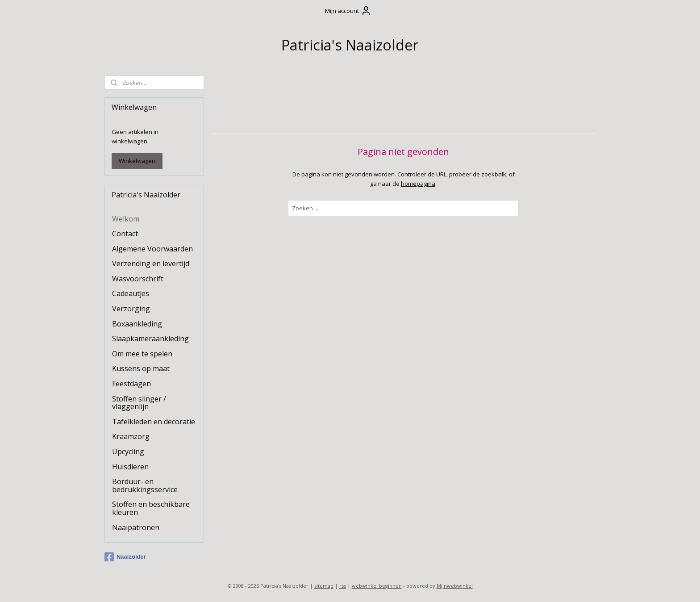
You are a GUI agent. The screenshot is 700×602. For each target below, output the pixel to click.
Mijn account (348, 11)
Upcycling (128, 451)
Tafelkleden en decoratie (154, 422)
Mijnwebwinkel (455, 586)
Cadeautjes (131, 293)
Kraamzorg (131, 436)
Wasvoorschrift (138, 279)
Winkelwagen (137, 161)
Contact (125, 234)
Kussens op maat (141, 368)
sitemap (324, 586)
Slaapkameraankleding (150, 339)
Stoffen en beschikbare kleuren (151, 508)
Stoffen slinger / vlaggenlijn (139, 403)
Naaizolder (125, 557)
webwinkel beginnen (377, 586)
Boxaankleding (137, 324)
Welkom (126, 219)
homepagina (418, 183)
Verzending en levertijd (151, 263)
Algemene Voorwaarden (152, 249)
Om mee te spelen (142, 354)
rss (343, 586)
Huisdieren (130, 467)
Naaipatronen (136, 527)
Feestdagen (131, 384)
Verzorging (131, 309)
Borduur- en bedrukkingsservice (145, 485)
